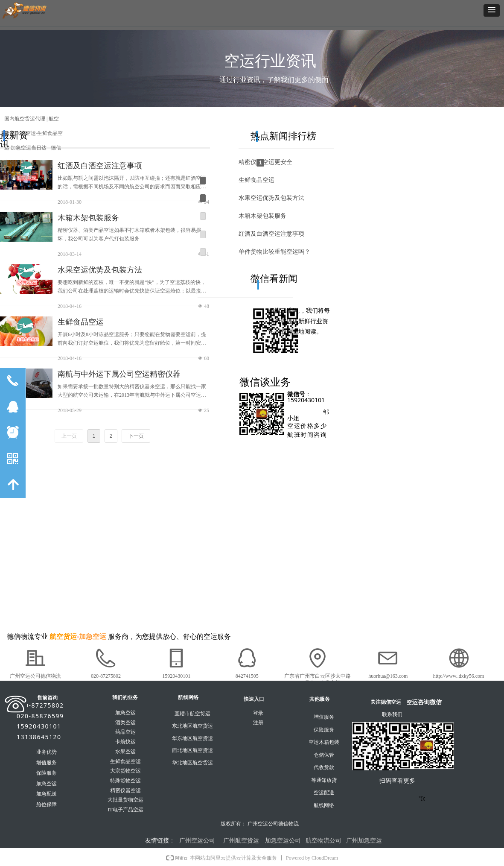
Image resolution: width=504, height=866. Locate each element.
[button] (492, 10)
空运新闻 (23, 177)
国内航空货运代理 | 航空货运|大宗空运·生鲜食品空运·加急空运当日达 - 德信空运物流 (34, 140)
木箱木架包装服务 (88, 218)
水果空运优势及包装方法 (100, 270)
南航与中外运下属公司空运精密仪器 (119, 374)
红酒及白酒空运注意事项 (100, 166)
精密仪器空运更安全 (265, 162)
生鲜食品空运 (81, 322)
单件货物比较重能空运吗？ (274, 252)
